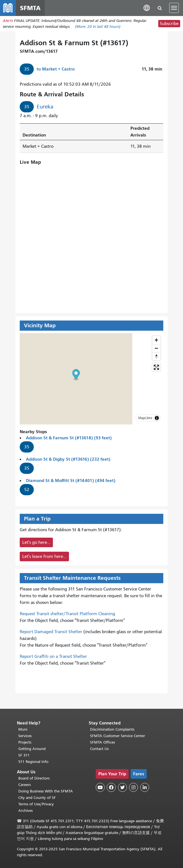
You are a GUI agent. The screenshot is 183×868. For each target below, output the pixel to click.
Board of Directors (34, 778)
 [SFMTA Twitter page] (122, 787)
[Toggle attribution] (157, 418)
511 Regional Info (33, 762)
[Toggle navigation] (174, 8)
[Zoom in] (156, 340)
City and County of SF (37, 798)
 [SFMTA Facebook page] (111, 787)
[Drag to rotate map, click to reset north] (156, 356)
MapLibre (145, 418)
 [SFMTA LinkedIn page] (145, 787)
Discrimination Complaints (112, 729)
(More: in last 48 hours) (98, 27)
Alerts (8, 21)
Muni (23, 729)
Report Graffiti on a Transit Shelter (53, 657)
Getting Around (32, 749)
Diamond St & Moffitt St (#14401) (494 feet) (71, 481)
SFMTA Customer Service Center (118, 736)
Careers (24, 785)
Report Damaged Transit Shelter (51, 632)
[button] (147, 8)
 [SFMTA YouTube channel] (100, 787)
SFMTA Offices (102, 742)
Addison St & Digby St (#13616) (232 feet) (68, 459)
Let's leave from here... (44, 557)
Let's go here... (36, 543)
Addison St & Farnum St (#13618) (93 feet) (69, 438)
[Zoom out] (156, 348)
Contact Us (99, 749)
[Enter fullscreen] (156, 367)
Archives (25, 811)
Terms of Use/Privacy (36, 804)
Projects (25, 742)
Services (25, 736)
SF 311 (24, 755)
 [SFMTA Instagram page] (133, 787)
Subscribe (169, 24)
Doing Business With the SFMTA (46, 791)
